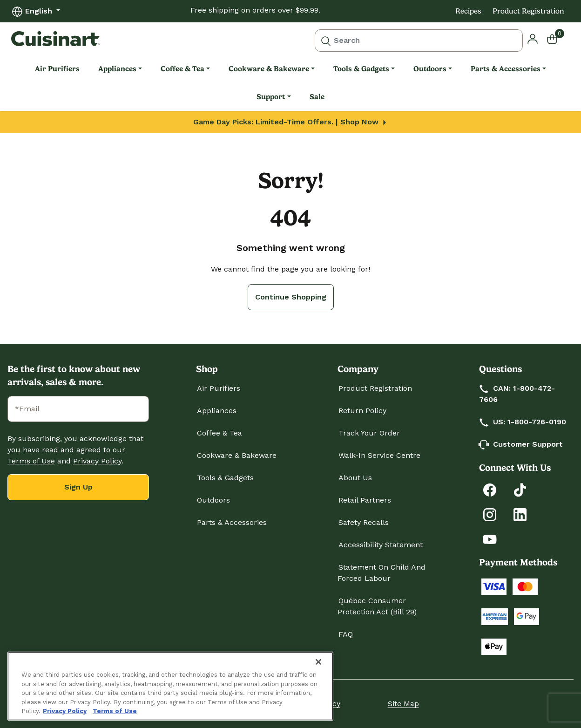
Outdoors (213, 500)
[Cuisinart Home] (55, 39)
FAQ (346, 634)
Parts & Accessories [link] (506, 69)
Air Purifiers (219, 388)
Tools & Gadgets (225, 478)
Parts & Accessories (232, 522)
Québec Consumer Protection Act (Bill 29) (377, 606)
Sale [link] (317, 97)
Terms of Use (31, 461)
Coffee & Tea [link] (182, 69)
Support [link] (271, 97)
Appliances (217, 411)
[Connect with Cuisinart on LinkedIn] (520, 514)
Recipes (468, 11)
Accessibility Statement (381, 545)
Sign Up (78, 487)
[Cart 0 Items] (558, 39)
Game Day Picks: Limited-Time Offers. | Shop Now (291, 122)
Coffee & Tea (220, 433)
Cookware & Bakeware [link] (269, 69)
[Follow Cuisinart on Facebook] (490, 489)
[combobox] (419, 41)
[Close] (318, 662)
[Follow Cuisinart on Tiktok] (520, 489)
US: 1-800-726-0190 (523, 422)
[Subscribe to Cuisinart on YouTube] (490, 539)
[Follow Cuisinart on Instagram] (490, 514)
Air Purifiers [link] (57, 69)
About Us (355, 478)
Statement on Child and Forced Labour (382, 573)
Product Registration (528, 11)
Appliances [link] (117, 69)
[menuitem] (57, 69)
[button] (533, 38)
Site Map (403, 704)
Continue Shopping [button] (291, 297)
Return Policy (362, 411)
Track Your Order (369, 433)
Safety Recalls (364, 522)
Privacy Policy (97, 461)
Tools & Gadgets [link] (361, 69)
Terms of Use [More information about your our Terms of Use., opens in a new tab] (115, 711)
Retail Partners (365, 500)
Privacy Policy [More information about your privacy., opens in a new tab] (65, 711)
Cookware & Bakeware (237, 455)
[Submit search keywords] (326, 41)
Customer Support (521, 444)
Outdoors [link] (430, 69)
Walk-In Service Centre (379, 455)
